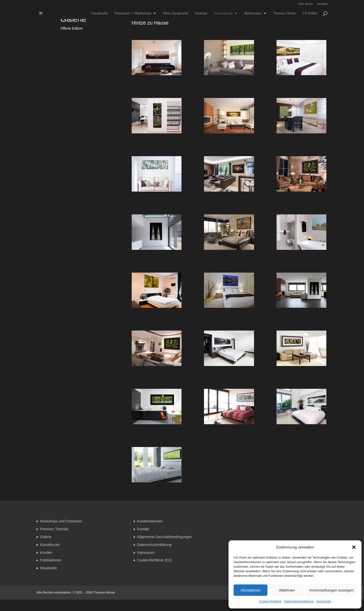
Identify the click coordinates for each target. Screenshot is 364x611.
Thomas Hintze (285, 13)
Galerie (46, 537)
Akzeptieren (250, 590)
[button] (354, 547)
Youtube (201, 13)
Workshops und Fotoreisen (61, 521)
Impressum (324, 601)
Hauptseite (100, 13)
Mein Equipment (176, 13)
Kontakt (323, 4)
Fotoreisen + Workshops (133, 13)
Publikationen (51, 560)
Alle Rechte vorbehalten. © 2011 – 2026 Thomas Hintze (76, 593)
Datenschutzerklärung (299, 601)
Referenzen (253, 13)
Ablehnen (287, 590)
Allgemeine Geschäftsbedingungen (164, 537)
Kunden (46, 553)
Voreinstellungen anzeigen (331, 590)
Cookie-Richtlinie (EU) (154, 560)
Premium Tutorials (54, 529)
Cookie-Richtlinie (270, 601)
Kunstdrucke (223, 13)
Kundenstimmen (150, 521)
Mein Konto (305, 4)
